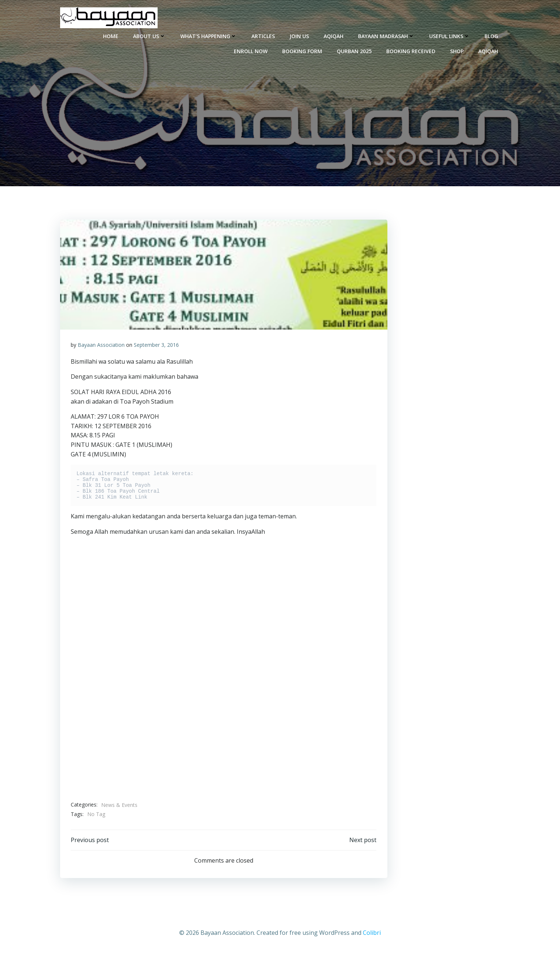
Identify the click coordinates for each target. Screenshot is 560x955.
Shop (457, 51)
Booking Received (411, 51)
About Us (150, 36)
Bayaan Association (101, 345)
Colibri (372, 933)
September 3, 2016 (156, 345)
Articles (264, 36)
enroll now (251, 51)
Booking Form (303, 51)
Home (111, 36)
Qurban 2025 (355, 51)
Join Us (300, 36)
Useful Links (450, 36)
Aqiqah (334, 36)
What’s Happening (209, 36)
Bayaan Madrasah (387, 36)
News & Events (119, 805)
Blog (492, 36)
